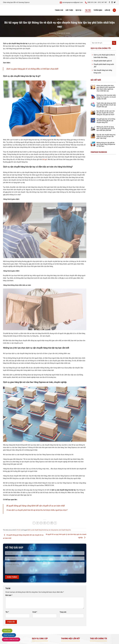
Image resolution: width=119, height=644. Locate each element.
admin (68, 33)
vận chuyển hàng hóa (65, 530)
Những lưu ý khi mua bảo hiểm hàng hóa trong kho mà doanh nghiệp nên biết (106, 97)
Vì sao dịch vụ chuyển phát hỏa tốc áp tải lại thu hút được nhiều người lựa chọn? (37, 510)
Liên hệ (107, 10)
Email (35, 612)
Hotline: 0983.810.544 (11, 640)
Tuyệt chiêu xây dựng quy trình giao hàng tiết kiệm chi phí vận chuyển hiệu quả (106, 105)
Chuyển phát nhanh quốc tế (103, 61)
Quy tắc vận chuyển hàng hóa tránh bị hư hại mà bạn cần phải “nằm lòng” (106, 136)
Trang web (63, 612)
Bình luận (9, 595)
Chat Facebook (9, 635)
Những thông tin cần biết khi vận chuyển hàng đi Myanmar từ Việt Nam (106, 144)
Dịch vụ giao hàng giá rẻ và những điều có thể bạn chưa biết (32, 69)
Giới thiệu (69, 10)
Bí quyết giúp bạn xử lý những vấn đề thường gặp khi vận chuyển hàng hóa (106, 121)
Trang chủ (59, 10)
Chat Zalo (7, 631)
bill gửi (45, 159)
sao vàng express (53, 530)
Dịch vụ (79, 10)
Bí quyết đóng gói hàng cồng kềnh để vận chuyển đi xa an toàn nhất (35, 506)
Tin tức (88, 10)
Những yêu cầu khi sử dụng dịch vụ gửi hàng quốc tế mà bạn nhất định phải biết (106, 129)
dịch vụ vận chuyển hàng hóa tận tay (38, 530)
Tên (7, 612)
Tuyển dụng (98, 10)
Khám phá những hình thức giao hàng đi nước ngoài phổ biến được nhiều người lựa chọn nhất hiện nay (106, 88)
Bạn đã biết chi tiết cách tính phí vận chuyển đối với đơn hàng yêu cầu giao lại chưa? (106, 113)
